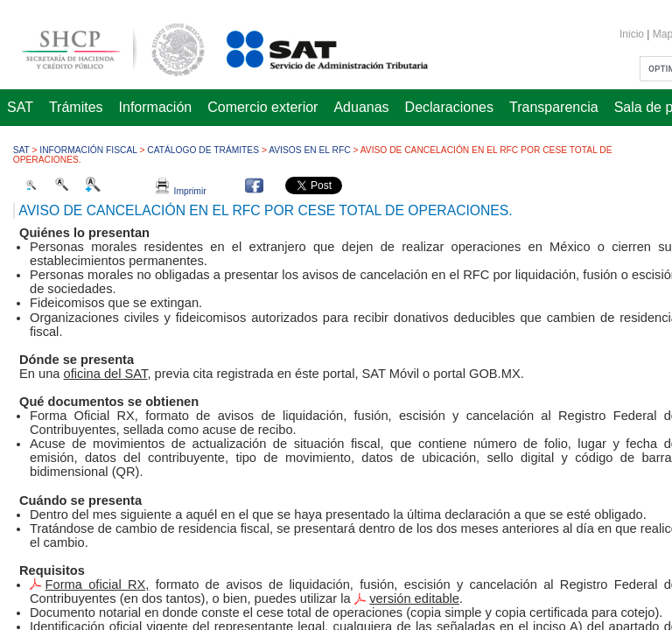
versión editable (414, 598)
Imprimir (181, 191)
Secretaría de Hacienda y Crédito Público (100, 47)
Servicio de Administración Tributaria (308, 47)
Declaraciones (449, 107)
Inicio (632, 34)
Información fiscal (88, 150)
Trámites (76, 107)
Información (156, 107)
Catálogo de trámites (203, 150)
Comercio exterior (262, 107)
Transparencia (554, 107)
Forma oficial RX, (98, 584)
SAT (20, 107)
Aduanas (361, 107)
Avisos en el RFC (309, 150)
